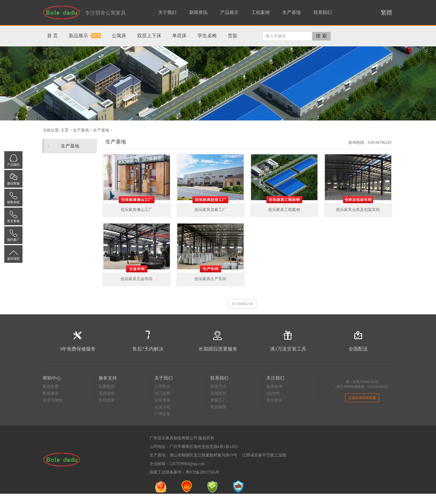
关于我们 (167, 12)
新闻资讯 (198, 12)
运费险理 (107, 387)
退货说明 (107, 393)
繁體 (385, 13)
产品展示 (229, 12)
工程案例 (260, 12)
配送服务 (51, 393)
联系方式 (218, 387)
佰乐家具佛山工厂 (136, 210)
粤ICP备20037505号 (203, 472)
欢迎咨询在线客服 (362, 398)
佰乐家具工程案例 (284, 210)
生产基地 (292, 12)
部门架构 (162, 393)
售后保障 (218, 407)
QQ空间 (273, 393)
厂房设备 (162, 414)
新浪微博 (274, 387)
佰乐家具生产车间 (210, 279)
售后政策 (107, 400)
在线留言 (218, 393)
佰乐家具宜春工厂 (210, 210)
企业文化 (162, 407)
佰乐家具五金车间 (136, 279)
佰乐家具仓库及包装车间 (358, 210)
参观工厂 (218, 400)
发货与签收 (53, 400)
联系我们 (323, 12)
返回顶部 (13, 259)
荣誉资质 (162, 400)
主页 (65, 130)
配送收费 (51, 387)
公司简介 (162, 387)
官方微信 (274, 400)
